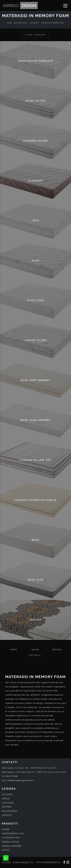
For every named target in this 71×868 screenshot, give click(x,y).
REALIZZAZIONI (9, 811)
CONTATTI (7, 815)
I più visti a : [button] (35, 655)
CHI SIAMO (7, 795)
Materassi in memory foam (53, 23)
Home (9, 23)
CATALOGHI (8, 803)
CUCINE (5, 829)
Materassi (34, 23)
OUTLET (6, 850)
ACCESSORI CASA (11, 838)
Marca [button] (14, 650)
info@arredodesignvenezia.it (20, 780)
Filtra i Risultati (36, 35)
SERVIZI (6, 799)
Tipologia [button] (57, 650)
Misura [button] (35, 650)
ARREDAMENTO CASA (13, 834)
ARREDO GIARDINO (12, 846)
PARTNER (7, 807)
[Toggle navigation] (65, 5)
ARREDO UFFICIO (11, 842)
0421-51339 (12, 776)
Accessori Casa (20, 23)
